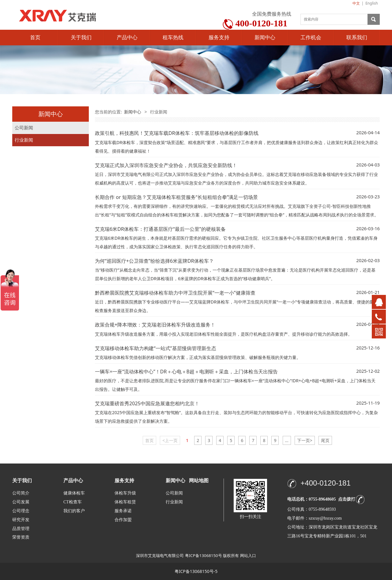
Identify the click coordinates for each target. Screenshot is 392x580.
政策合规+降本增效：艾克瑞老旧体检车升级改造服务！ (155, 325)
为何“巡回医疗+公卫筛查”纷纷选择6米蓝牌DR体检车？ (154, 261)
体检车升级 (125, 493)
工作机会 (311, 38)
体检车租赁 (125, 502)
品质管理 (21, 528)
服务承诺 (123, 511)
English (372, 3)
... (287, 440)
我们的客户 (74, 511)
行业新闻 (24, 140)
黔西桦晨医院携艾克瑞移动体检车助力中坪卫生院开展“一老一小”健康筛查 (175, 293)
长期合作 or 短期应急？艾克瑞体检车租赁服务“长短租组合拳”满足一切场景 (176, 197)
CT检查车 (73, 502)
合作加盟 (123, 520)
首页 (35, 38)
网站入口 (248, 555)
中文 (356, 3)
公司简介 (21, 493)
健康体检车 (74, 493)
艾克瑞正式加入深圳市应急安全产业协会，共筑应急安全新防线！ (166, 165)
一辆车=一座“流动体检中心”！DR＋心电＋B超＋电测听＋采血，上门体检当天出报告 (186, 372)
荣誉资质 (21, 537)
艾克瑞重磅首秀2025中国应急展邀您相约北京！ (147, 403)
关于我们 (81, 38)
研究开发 (21, 520)
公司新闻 (24, 128)
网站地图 (199, 481)
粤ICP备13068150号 (204, 555)
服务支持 (219, 38)
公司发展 (21, 502)
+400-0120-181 (325, 483)
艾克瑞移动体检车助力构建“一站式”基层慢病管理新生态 (156, 348)
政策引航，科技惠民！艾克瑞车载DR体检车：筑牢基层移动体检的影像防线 (177, 133)
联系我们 (357, 38)
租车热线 (173, 38)
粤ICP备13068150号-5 (196, 571)
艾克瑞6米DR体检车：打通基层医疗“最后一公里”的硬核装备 (160, 229)
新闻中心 (265, 38)
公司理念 (21, 511)
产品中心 (127, 38)
